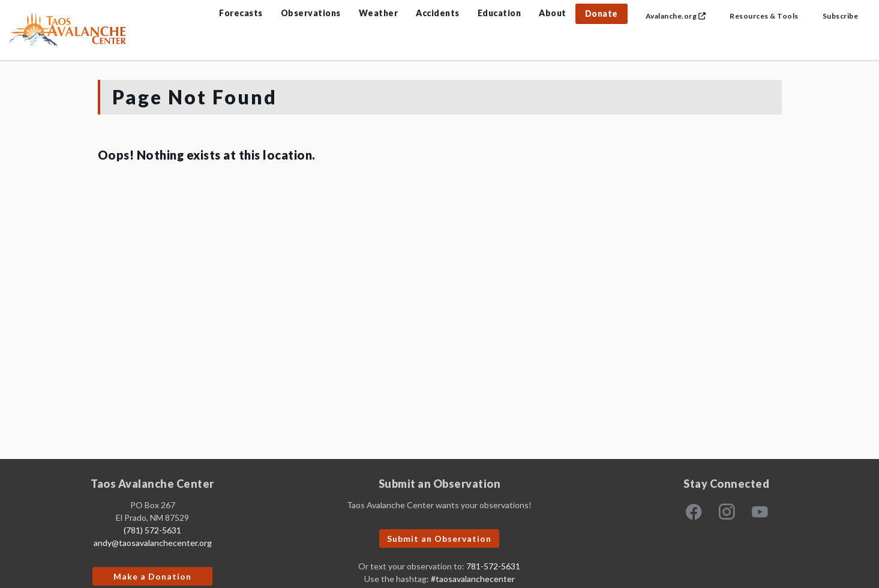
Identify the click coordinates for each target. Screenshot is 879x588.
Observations (311, 13)
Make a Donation (152, 576)
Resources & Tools (764, 16)
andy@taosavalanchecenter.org (153, 543)
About (553, 13)
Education (499, 13)
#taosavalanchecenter (473, 579)
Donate (601, 13)
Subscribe (841, 16)
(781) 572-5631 (152, 530)
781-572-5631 (493, 566)
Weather (379, 13)
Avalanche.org (676, 16)
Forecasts (241, 13)
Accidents (438, 13)
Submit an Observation (439, 538)
